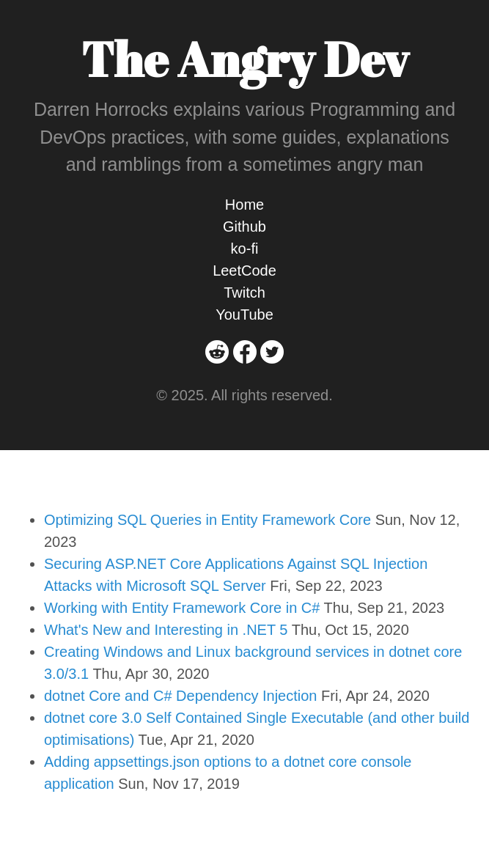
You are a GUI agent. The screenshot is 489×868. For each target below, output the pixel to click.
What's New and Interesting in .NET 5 (166, 630)
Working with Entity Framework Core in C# (182, 608)
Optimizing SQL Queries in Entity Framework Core (207, 520)
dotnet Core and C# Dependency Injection (180, 696)
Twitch (244, 293)
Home (244, 205)
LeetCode (244, 271)
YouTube (244, 315)
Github (244, 227)
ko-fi (245, 249)
